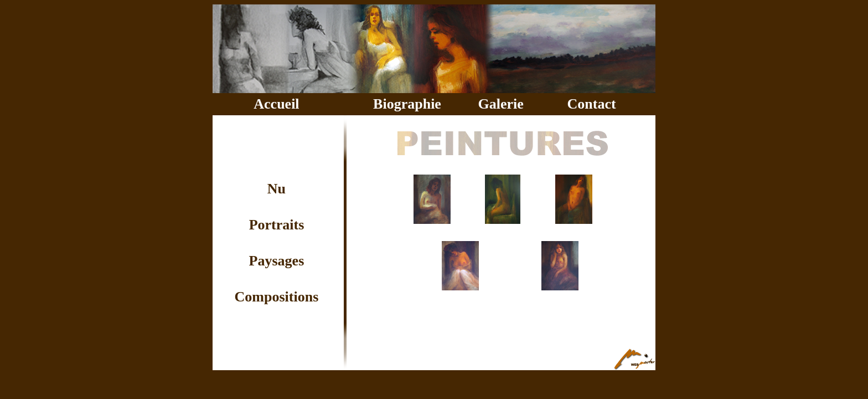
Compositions (277, 297)
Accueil (276, 104)
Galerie (500, 104)
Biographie (407, 104)
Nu (277, 189)
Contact (592, 104)
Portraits (277, 225)
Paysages (277, 261)
